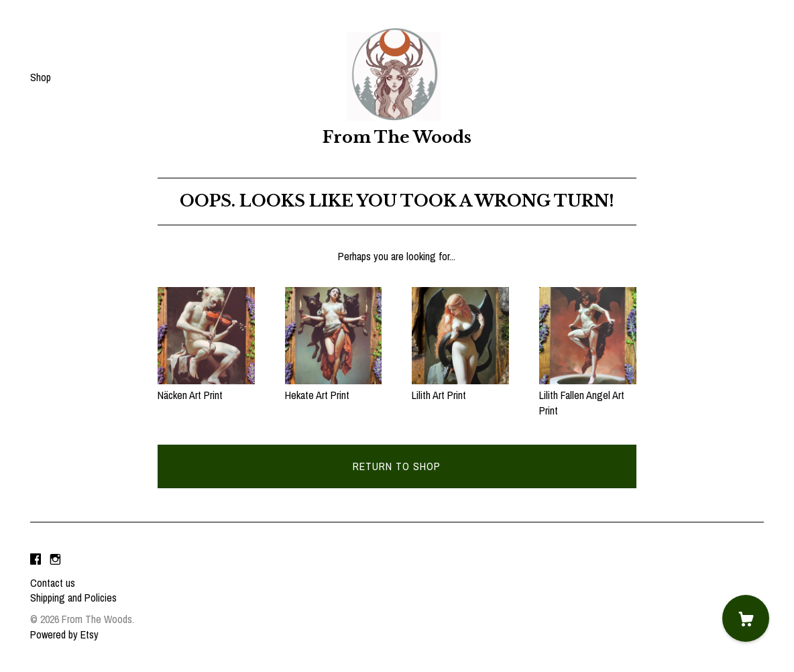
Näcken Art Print (206, 388)
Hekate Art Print (334, 388)
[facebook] (36, 560)
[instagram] (55, 560)
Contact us (53, 583)
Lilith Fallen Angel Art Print (588, 395)
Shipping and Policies (73, 598)
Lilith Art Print (460, 388)
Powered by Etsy (64, 634)
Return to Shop (397, 466)
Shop (41, 77)
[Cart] (746, 618)
